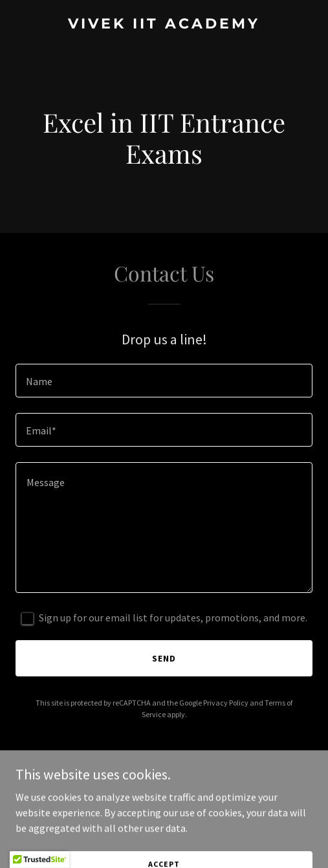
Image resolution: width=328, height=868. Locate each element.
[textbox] (164, 381)
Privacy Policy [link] (226, 703)
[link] (164, 25)
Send (164, 658)
